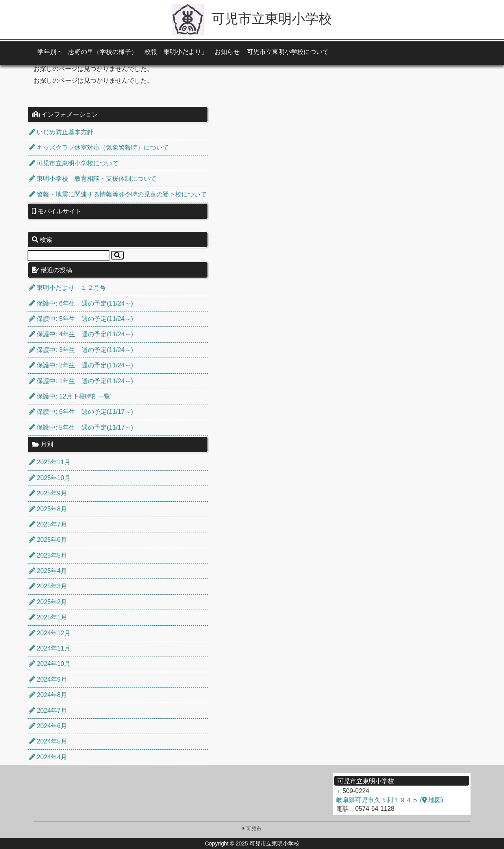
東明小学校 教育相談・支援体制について (93, 179)
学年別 (47, 52)
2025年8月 (48, 509)
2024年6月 (48, 726)
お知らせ (227, 52)
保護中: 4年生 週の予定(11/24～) (81, 334)
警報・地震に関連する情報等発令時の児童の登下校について (118, 194)
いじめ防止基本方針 (61, 132)
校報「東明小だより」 (176, 52)
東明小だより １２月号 (67, 288)
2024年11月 (50, 648)
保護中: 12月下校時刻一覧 (69, 396)
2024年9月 (48, 679)
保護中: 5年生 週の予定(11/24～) (81, 319)
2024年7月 (48, 711)
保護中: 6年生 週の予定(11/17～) (81, 412)
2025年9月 (48, 493)
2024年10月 (50, 664)
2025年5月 (48, 555)
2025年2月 (48, 602)
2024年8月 (48, 695)
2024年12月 (50, 633)
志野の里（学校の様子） (103, 52)
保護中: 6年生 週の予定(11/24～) (81, 303)
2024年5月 (48, 741)
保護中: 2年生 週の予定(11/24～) (81, 365)
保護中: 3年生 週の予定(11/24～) (81, 350)
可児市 (254, 829)
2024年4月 (48, 757)
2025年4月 (48, 571)
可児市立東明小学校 (252, 19)
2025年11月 (50, 462)
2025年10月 (50, 478)
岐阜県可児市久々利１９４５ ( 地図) (390, 800)
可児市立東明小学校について (288, 52)
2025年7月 (48, 524)
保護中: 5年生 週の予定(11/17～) (81, 427)
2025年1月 (48, 617)
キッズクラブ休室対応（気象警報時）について (99, 147)
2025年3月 (48, 586)
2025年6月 (48, 540)
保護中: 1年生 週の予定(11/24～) (81, 381)
